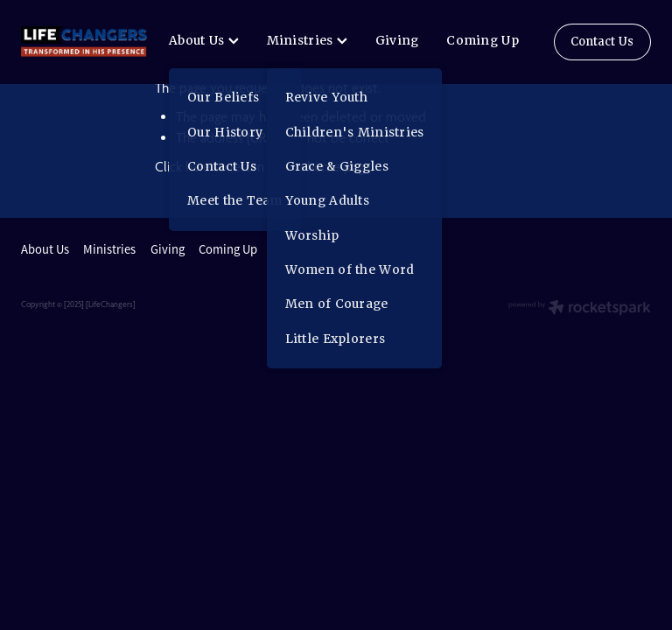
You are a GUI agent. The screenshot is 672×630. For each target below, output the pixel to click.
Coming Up (483, 40)
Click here (182, 167)
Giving (397, 40)
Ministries (307, 40)
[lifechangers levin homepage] (84, 42)
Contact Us (602, 42)
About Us (204, 40)
